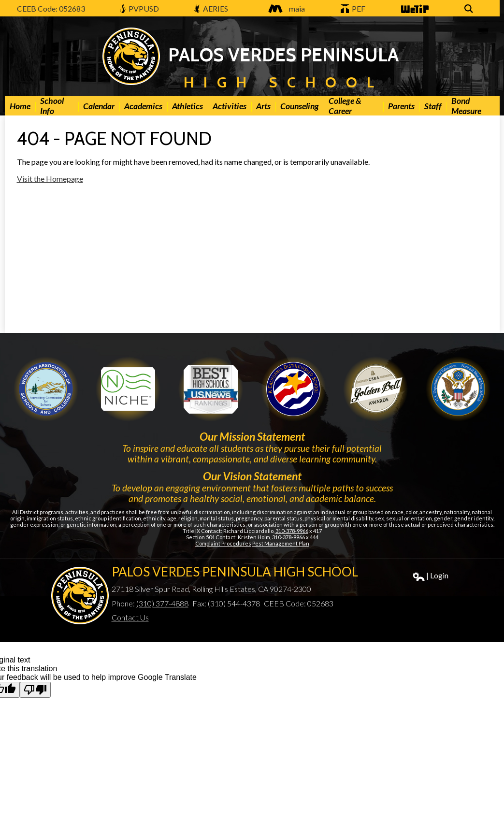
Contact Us (130, 617)
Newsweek (211, 389)
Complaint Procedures (223, 543)
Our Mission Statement (252, 436)
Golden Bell (293, 389)
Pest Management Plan (281, 543)
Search (470, 9)
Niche (128, 389)
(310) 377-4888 (162, 603)
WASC (46, 389)
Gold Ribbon (375, 389)
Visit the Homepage (50, 179)
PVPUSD (139, 8)
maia (284, 8)
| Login (431, 576)
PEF (353, 8)
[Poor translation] (35, 690)
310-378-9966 (292, 531)
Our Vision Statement (252, 476)
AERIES (211, 8)
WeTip (414, 9)
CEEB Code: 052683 (51, 8)
